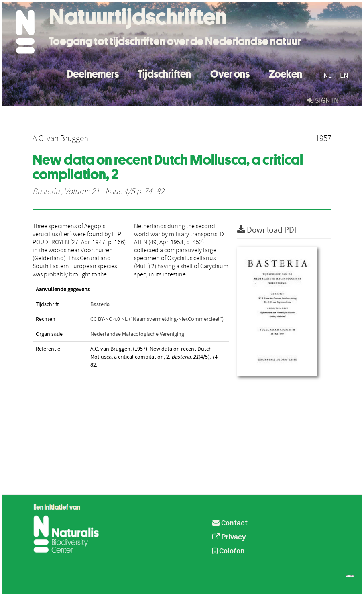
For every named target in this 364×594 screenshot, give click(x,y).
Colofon (229, 551)
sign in (323, 101)
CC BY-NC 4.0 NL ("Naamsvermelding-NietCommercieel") (157, 319)
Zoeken (286, 73)
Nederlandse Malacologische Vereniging (137, 334)
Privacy (229, 537)
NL (328, 75)
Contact (230, 523)
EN (344, 75)
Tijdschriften (165, 73)
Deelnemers (93, 73)
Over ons (230, 73)
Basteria (46, 192)
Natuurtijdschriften (138, 17)
